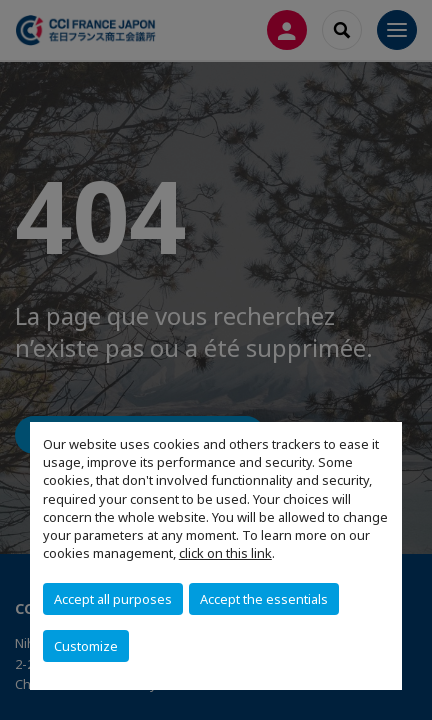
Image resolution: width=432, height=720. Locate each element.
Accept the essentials (264, 599)
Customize (86, 646)
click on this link (225, 553)
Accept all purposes (113, 599)
